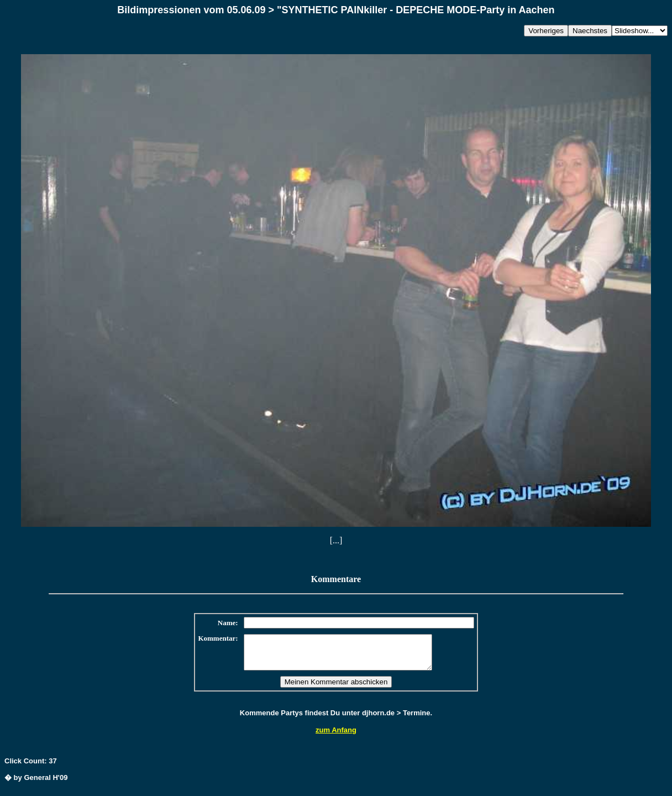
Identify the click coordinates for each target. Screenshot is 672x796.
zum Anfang (336, 737)
